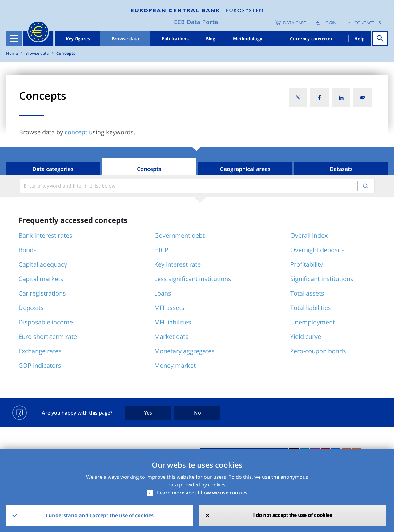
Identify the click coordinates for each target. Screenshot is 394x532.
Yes (148, 413)
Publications (175, 39)
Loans (163, 293)
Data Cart (295, 23)
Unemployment (313, 322)
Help (359, 39)
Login (330, 23)
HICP (161, 250)
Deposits (31, 308)
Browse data (125, 39)
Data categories (53, 169)
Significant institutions (322, 279)
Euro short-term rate (48, 337)
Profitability (307, 264)
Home (12, 53)
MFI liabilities (173, 322)
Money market (175, 365)
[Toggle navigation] (14, 38)
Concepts (66, 53)
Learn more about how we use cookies (202, 493)
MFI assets (169, 308)
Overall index (309, 235)
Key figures (78, 39)
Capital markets (41, 279)
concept (76, 132)
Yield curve (306, 337)
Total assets (307, 293)
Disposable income (46, 322)
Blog (211, 39)
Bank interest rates (45, 235)
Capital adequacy (43, 264)
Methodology (248, 39)
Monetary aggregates (184, 351)
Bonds (28, 250)
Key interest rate (177, 264)
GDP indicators (40, 365)
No (197, 413)
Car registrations (42, 293)
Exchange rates (40, 351)
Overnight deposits (317, 250)
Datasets (341, 169)
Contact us (368, 23)
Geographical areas (245, 169)
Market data (171, 337)
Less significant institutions (193, 279)
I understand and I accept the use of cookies (100, 515)
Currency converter (311, 39)
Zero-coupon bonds (318, 351)
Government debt (179, 235)
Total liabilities (311, 308)
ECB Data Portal (197, 22)
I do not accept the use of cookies (293, 515)
